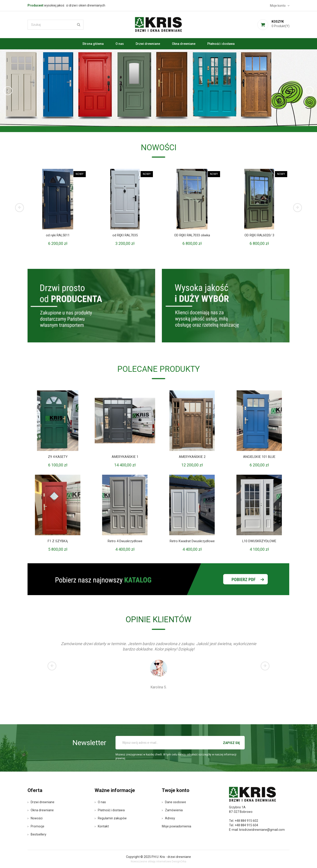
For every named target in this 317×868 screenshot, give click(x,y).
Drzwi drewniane (148, 44)
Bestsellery (37, 834)
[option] (158, 91)
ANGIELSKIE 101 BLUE (259, 457)
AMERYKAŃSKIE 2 (192, 457)
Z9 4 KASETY (58, 457)
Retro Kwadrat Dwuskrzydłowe (192, 541)
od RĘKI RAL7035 (125, 235)
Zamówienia (172, 810)
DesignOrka (179, 861)
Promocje (36, 826)
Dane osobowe (174, 802)
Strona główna (93, 44)
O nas (120, 44)
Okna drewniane (184, 44)
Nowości (35, 818)
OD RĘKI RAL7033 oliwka (192, 235)
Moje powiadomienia (177, 826)
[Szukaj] (56, 25)
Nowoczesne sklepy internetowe (151, 861)
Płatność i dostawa (221, 44)
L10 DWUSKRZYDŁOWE (259, 541)
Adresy (168, 818)
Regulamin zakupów (111, 818)
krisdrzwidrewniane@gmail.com (262, 830)
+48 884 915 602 (246, 821)
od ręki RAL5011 (58, 235)
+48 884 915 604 (246, 825)
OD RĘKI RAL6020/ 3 (259, 235)
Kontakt (102, 826)
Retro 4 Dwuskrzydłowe (125, 541)
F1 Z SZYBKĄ (58, 541)
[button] (24, 91)
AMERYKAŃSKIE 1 (125, 457)
